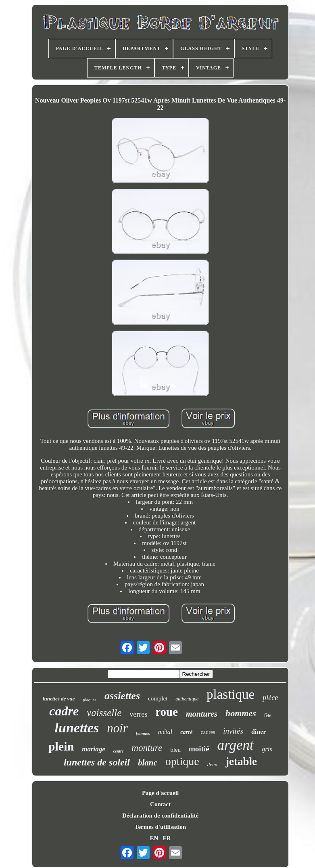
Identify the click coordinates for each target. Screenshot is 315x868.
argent (236, 745)
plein (61, 746)
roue (167, 712)
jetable (241, 761)
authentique (187, 699)
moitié (199, 749)
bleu (175, 750)
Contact (160, 804)
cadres (208, 732)
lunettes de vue (59, 699)
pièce (270, 698)
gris (267, 749)
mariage (94, 749)
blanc (148, 763)
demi (212, 764)
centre (119, 751)
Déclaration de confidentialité (160, 816)
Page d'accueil (160, 793)
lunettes (77, 728)
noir (117, 728)
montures (202, 714)
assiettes (122, 696)
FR (167, 838)
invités (233, 731)
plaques (90, 700)
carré (186, 732)
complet (158, 698)
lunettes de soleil (97, 762)
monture (147, 748)
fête (268, 715)
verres (138, 714)
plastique (231, 694)
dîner (259, 732)
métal (165, 732)
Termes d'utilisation (160, 827)
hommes (241, 713)
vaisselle (104, 713)
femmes (143, 733)
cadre (64, 711)
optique (182, 761)
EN (154, 838)
